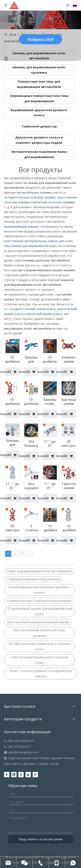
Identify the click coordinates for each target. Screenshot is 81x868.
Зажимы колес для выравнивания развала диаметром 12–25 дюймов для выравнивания (50, 402)
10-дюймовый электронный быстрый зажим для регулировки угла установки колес (12, 402)
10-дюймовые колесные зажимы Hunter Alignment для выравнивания (12, 359)
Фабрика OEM (40, 39)
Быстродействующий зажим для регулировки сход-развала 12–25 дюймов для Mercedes (69, 402)
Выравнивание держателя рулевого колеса (39, 113)
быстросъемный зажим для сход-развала (39, 633)
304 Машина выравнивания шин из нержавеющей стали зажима (31, 444)
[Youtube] (28, 775)
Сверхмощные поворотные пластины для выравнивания (39, 98)
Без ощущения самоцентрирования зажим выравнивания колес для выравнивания (31, 486)
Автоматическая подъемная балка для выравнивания (39, 154)
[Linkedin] (14, 775)
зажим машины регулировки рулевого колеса (39, 590)
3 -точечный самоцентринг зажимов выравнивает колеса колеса (31, 528)
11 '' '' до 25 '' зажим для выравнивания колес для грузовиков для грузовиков (12, 486)
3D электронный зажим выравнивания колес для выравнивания (69, 444)
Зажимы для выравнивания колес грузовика (39, 70)
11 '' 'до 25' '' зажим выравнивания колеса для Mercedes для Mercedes (50, 486)
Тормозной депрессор (39, 126)
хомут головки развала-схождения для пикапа (40, 674)
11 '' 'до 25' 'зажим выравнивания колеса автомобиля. (50, 444)
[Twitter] (21, 775)
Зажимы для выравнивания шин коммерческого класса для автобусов (12, 443)
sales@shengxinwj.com (21, 752)
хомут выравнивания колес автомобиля (39, 571)
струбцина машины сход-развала (34, 579)
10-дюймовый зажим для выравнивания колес (40, 611)
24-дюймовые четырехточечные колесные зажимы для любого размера (50, 359)
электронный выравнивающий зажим (38, 622)
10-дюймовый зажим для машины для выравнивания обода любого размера (31, 402)
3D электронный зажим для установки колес (39, 646)
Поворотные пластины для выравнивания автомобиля (39, 84)
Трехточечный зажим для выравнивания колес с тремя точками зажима (69, 486)
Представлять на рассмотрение (41, 839)
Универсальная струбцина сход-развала (39, 601)
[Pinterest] (35, 775)
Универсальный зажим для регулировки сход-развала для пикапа (69, 359)
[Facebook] (7, 775)
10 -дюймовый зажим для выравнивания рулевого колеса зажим (69, 528)
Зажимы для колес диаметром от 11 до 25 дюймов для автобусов (31, 359)
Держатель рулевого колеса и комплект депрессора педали (39, 140)
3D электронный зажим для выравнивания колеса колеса (12, 528)
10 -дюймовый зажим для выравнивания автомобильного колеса (50, 528)
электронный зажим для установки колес (40, 660)
